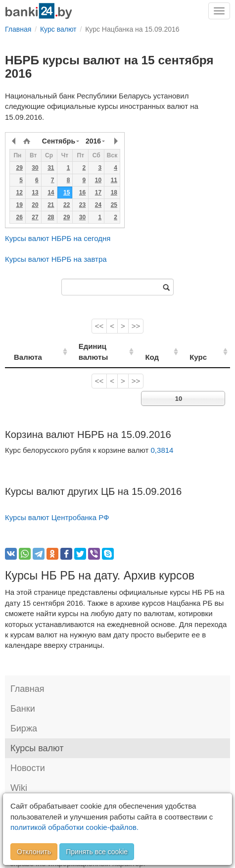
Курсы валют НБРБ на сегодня (58, 238)
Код (167, 346)
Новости (28, 758)
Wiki (19, 777)
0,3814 (162, 439)
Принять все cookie (97, 852)
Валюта (28, 346)
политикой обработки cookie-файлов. (74, 827)
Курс (206, 346)
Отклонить (34, 852)
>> (136, 326)
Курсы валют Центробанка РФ (57, 507)
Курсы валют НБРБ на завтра (56, 259)
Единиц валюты (98, 346)
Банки (23, 698)
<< (99, 326)
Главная (27, 678)
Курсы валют (37, 738)
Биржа (24, 718)
